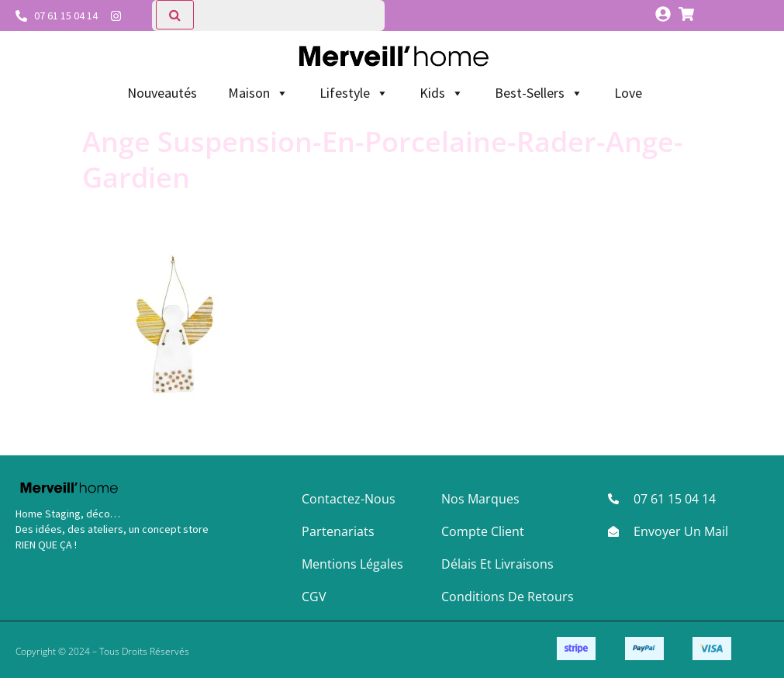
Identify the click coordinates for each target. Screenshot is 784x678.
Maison (258, 93)
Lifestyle (354, 93)
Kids (442, 93)
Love (628, 93)
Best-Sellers (539, 93)
